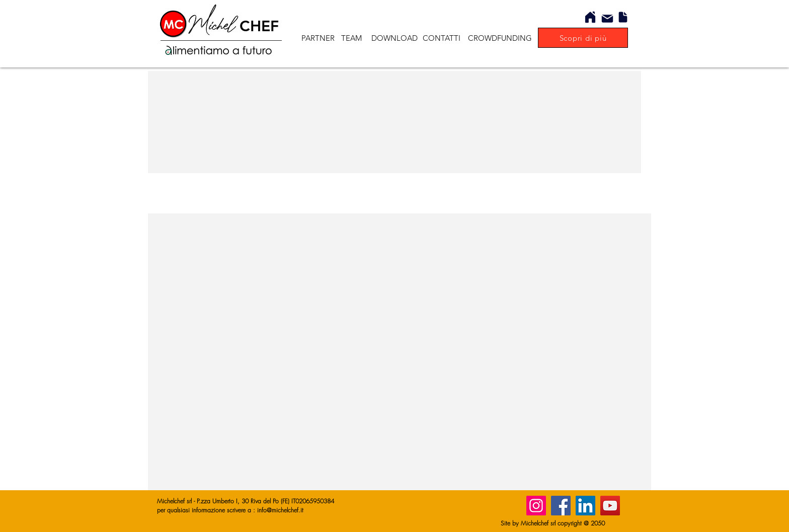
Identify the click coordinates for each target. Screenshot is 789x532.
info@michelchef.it (280, 510)
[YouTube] (610, 506)
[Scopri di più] (583, 38)
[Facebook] (561, 506)
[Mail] (607, 19)
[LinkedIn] (585, 506)
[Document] (623, 17)
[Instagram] (536, 506)
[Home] (590, 17)
